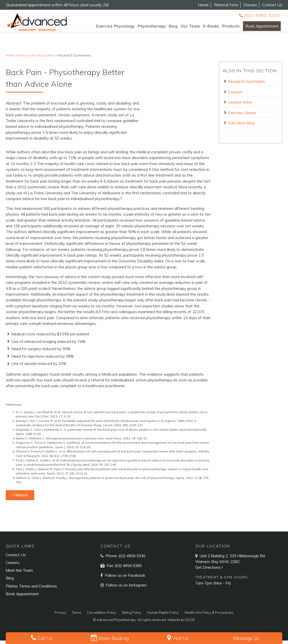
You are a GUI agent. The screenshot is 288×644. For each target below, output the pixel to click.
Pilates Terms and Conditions (31, 589)
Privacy (60, 616)
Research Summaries (247, 85)
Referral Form (226, 5)
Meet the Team (19, 574)
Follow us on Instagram (126, 588)
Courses (235, 95)
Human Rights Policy (163, 616)
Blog (167, 28)
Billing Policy (132, 616)
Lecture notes (240, 106)
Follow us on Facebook (124, 579)
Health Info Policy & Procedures (209, 616)
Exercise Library (242, 116)
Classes (250, 5)
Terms (77, 616)
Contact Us (272, 5)
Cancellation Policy (102, 616)
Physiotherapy (146, 28)
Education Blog (241, 126)
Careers (13, 566)
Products (225, 28)
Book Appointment (259, 28)
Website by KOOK (181, 623)
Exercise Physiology (109, 28)
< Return (20, 499)
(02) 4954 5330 (260, 15)
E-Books (205, 28)
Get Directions (210, 571)
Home (203, 5)
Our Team (184, 28)
